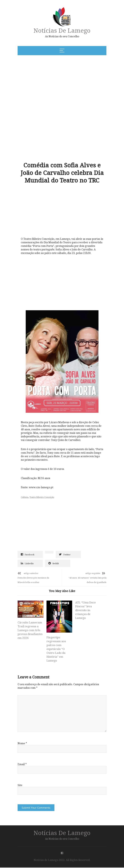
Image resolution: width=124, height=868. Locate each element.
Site (20, 786)
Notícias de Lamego (62, 30)
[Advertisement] (50, 82)
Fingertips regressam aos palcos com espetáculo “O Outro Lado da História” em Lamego (56, 649)
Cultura (24, 497)
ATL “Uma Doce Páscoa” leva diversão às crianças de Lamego (85, 610)
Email (22, 765)
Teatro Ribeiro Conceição (42, 497)
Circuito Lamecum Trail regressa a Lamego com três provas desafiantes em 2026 (30, 630)
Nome (22, 744)
